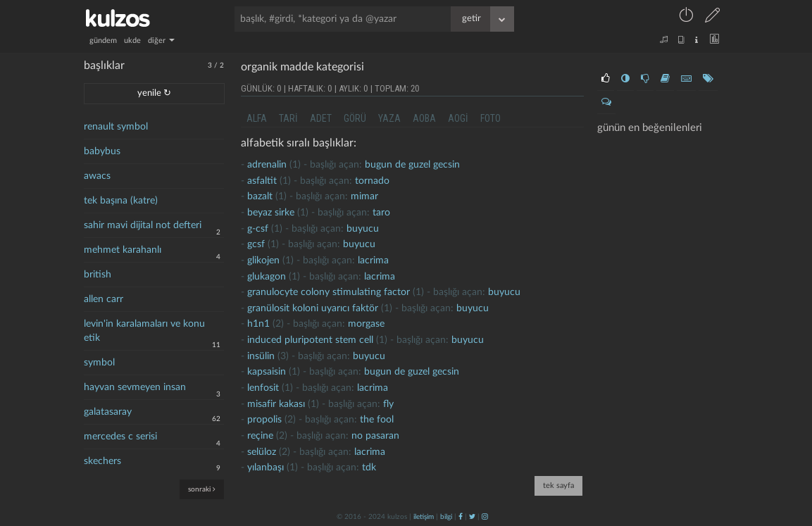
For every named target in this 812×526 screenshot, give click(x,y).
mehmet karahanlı (123, 250)
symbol (99, 363)
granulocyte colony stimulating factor (329, 292)
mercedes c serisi (120, 437)
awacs (97, 176)
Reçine (260, 436)
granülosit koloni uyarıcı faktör (313, 308)
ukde (132, 40)
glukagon (267, 277)
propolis (264, 420)
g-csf (258, 229)
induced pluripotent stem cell (310, 340)
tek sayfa (558, 486)
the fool (377, 420)
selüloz (262, 452)
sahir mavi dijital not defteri (143, 225)
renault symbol (116, 127)
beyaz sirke (271, 213)
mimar (364, 196)
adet (321, 118)
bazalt (260, 196)
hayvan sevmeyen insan (135, 387)
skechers (102, 461)
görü (355, 118)
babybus (102, 151)
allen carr (104, 299)
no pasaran (375, 436)
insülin (261, 356)
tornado (372, 181)
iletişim (424, 517)
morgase (366, 324)
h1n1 (258, 324)
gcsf (256, 244)
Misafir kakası (276, 404)
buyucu (363, 229)
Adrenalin (267, 165)
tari (288, 118)
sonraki (202, 489)
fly (388, 404)
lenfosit (263, 388)
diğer (161, 40)
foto (491, 118)
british (98, 275)
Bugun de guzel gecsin (412, 165)
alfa (257, 118)
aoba (424, 118)
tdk (369, 468)
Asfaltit (262, 181)
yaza (389, 118)
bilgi (446, 517)
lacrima (373, 261)
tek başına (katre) (121, 201)
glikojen (263, 261)
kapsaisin (267, 372)
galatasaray (108, 412)
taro (381, 213)
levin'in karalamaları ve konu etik (144, 331)
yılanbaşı (266, 468)
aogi (458, 118)
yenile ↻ (154, 93)
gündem (103, 40)
